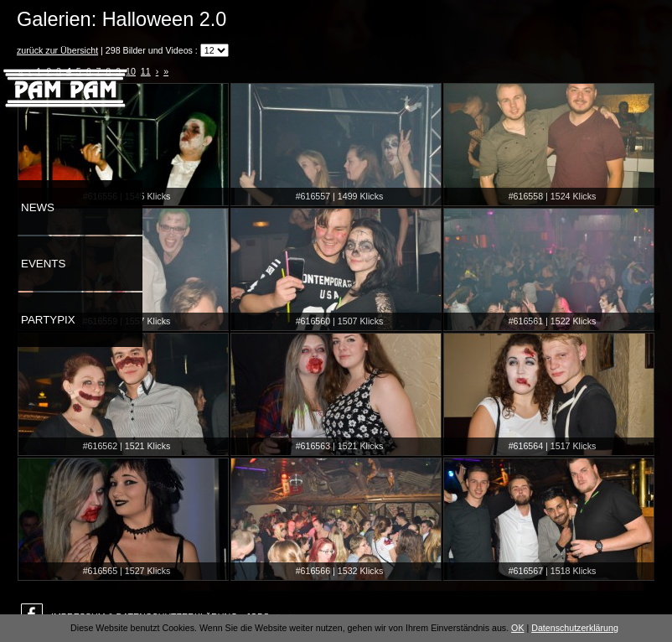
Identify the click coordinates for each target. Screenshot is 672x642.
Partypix (48, 320)
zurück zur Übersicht (57, 50)
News (38, 207)
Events (43, 264)
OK (517, 628)
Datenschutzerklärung (575, 628)
